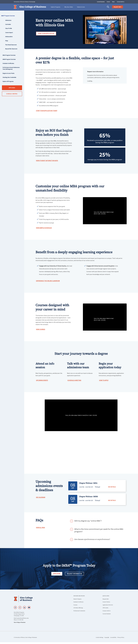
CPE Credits (105, 608)
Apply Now (57, 574)
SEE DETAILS (112, 487)
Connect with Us (121, 2)
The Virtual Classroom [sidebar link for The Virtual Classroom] (11, 45)
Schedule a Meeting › (12, 94)
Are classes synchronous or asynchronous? (92, 539)
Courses (75, 605)
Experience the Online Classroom (48, 281)
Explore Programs (56, 7)
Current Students (101, 2)
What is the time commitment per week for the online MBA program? (99, 530)
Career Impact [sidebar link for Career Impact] (9, 33)
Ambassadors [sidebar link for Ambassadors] (9, 37)
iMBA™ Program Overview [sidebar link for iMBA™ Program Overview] (9, 16)
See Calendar (41, 497)
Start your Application (46, 33)
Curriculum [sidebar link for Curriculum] (8, 24)
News (113, 2)
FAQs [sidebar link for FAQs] (7, 41)
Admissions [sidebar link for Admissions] (8, 20)
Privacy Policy (121, 637)
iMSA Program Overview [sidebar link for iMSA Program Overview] (9, 55)
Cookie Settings (100, 637)
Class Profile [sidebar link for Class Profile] (9, 28)
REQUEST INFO (117, 7)
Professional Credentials (79, 611)
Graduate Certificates (78, 602)
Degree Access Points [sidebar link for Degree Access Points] (8, 73)
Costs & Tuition (106, 602)
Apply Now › (12, 88)
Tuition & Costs (81, 7)
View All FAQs (40, 528)
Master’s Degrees (77, 599)
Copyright (107, 637)
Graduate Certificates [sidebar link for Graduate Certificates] (8, 63)
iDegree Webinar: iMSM (88, 497)
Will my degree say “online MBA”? (88, 521)
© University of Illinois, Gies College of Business (25, 637)
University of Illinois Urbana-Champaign (25, 2)
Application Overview (108, 605)
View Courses (41, 329)
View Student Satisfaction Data (47, 161)
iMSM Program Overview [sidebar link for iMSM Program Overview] (9, 59)
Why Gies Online (69, 7)
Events (108, 2)
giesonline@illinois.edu (23, 618)
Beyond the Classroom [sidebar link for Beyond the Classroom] (11, 49)
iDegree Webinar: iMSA (88, 483)
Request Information (74, 574)
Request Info (106, 599)
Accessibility (113, 637)
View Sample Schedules (44, 228)
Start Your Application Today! (47, 111)
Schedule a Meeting (74, 380)
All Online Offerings (78, 608)
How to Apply (104, 380)
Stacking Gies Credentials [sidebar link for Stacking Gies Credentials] (9, 77)
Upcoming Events (42, 380)
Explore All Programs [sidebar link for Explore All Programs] (8, 81)
